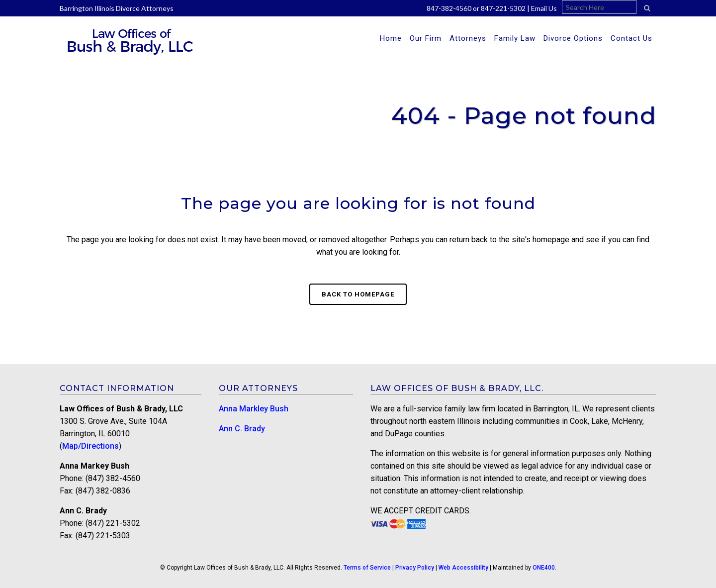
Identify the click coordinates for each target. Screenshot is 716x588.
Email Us (544, 8)
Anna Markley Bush (254, 409)
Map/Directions (90, 446)
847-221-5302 (503, 8)
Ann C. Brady (242, 429)
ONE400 (544, 568)
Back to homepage (358, 294)
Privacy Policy (415, 568)
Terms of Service (367, 568)
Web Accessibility (463, 568)
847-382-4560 (449, 8)
